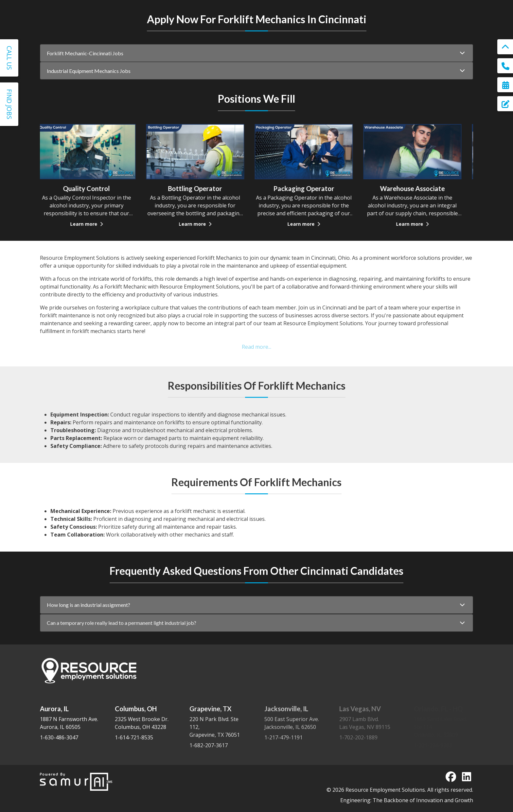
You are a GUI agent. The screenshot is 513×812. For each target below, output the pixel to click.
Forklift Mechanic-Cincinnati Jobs (85, 59)
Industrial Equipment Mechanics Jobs (89, 84)
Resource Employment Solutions (385, 790)
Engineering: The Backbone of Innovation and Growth (407, 800)
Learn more (94, 237)
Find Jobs (9, 104)
